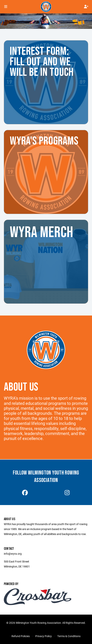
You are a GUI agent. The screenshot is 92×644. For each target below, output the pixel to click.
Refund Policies (21, 636)
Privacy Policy (44, 636)
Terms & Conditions (69, 636)
